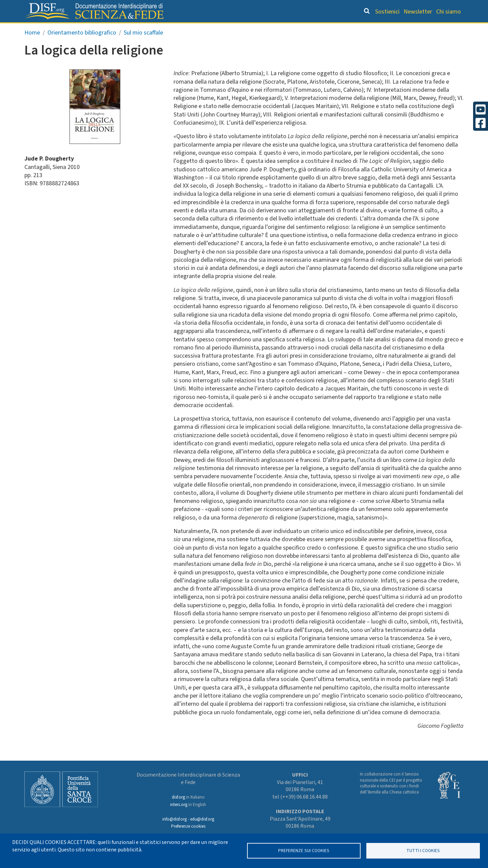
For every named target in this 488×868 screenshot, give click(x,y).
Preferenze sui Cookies (304, 851)
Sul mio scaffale (143, 47)
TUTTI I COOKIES (423, 851)
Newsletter (418, 12)
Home (32, 47)
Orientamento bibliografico (241, 29)
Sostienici (387, 12)
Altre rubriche (431, 29)
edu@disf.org (202, 819)
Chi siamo (449, 12)
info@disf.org (175, 819)
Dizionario (315, 29)
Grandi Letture (158, 29)
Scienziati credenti (369, 29)
